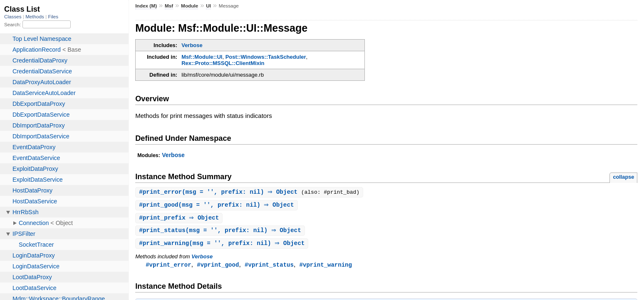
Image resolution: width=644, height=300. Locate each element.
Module (189, 6)
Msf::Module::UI (202, 57)
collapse (623, 177)
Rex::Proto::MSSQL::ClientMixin (223, 63)
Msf (169, 6)
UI (208, 6)
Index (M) (146, 6)
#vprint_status (269, 267)
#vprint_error (168, 267)
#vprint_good (218, 267)
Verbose (192, 45)
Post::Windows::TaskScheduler (266, 57)
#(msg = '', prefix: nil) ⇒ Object (221, 192)
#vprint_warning (326, 267)
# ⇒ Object (180, 219)
